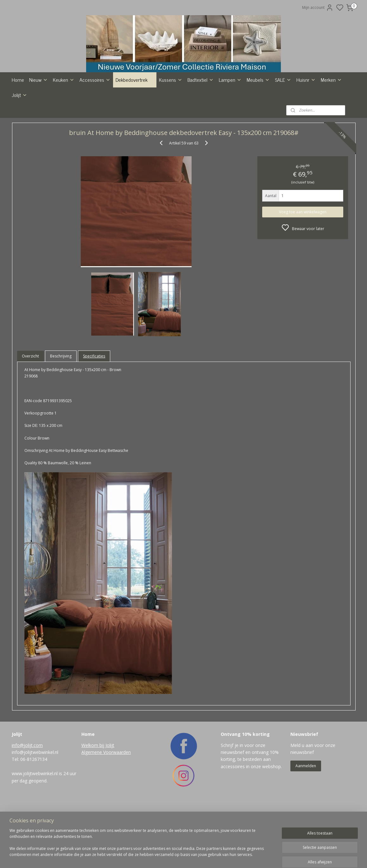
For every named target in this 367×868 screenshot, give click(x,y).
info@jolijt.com (27, 783)
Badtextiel (201, 118)
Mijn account (318, 8)
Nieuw (38, 118)
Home (18, 118)
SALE (283, 118)
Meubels (258, 118)
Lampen (230, 118)
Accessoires (95, 118)
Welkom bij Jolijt (98, 783)
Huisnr (306, 118)
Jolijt (19, 133)
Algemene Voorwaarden (106, 790)
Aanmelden (306, 804)
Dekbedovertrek (135, 118)
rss (210, 856)
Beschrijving (61, 394)
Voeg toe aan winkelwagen (303, 250)
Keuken (64, 118)
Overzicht (30, 394)
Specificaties (94, 394)
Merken (331, 118)
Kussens (171, 118)
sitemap (196, 856)
